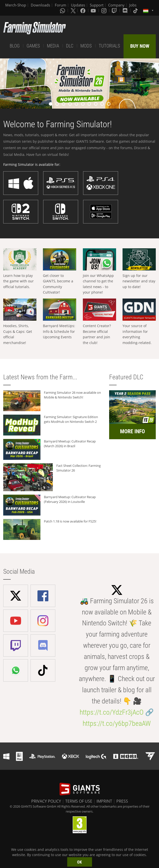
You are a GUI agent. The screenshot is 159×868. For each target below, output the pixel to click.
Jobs (133, 5)
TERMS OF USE (79, 801)
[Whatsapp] (63, 10)
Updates (78, 5)
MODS (86, 46)
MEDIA (53, 46)
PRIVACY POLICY (46, 801)
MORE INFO (132, 431)
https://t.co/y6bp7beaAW (117, 723)
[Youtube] (94, 10)
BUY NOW (140, 46)
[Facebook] (83, 10)
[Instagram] (104, 10)
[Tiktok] (136, 10)
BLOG (15, 46)
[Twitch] (115, 10)
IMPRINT (104, 801)
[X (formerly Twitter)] (73, 10)
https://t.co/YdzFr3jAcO (112, 712)
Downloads (40, 5)
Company (116, 5)
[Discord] (126, 10)
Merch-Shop (16, 5)
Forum (61, 5)
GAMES (33, 46)
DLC (70, 46)
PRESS (122, 801)
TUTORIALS (109, 46)
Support (97, 5)
